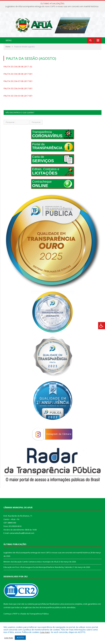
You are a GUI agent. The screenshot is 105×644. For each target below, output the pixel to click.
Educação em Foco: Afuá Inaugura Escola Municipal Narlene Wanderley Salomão (38, 572)
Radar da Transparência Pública (35, 618)
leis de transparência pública (48, 612)
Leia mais (45, 632)
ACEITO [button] (20, 637)
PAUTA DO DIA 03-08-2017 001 (18, 100)
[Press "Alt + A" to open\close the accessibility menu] (102, 326)
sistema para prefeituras (38, 609)
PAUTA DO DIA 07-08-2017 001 (18, 86)
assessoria (69, 609)
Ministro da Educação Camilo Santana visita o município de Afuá (31, 566)
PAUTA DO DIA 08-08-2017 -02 (18, 71)
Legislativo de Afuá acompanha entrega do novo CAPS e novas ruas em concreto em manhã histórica (52, 6)
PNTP (15, 618)
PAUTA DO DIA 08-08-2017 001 (18, 78)
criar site (21, 609)
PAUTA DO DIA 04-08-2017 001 (18, 93)
